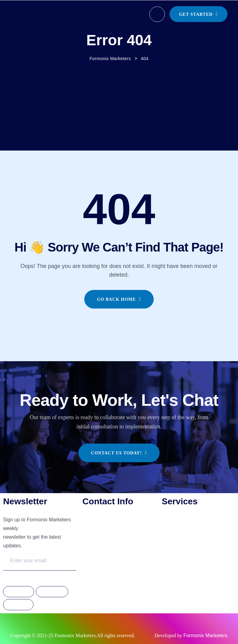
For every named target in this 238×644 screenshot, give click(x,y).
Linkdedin (18, 605)
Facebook (19, 592)
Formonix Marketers (205, 635)
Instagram (52, 592)
